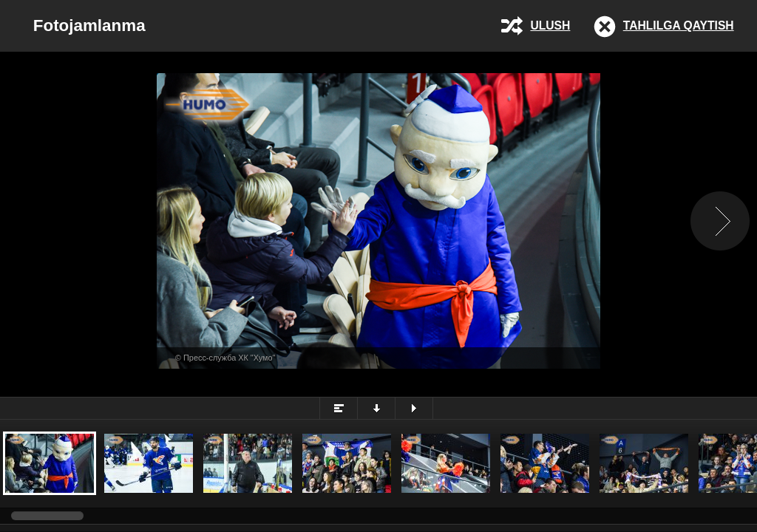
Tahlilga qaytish (679, 25)
